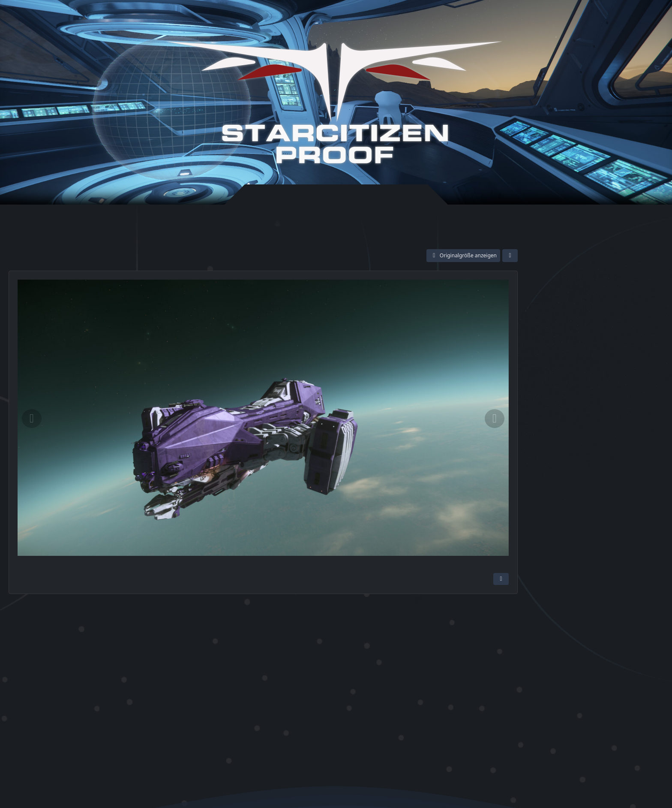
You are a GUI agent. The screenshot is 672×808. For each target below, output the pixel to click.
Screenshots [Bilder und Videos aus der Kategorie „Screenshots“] (554, 438)
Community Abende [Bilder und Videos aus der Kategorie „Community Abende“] (565, 429)
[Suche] (626, 18)
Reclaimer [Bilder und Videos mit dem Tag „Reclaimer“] (558, 499)
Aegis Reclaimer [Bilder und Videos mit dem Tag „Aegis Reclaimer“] (606, 499)
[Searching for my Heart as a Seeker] (627, 271)
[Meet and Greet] (560, 271)
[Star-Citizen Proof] (334, 102)
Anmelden (540, 18)
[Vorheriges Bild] (32, 419)
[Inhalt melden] (501, 579)
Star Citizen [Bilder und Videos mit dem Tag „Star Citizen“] (560, 487)
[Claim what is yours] (594, 271)
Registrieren (586, 18)
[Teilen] (510, 256)
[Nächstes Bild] (495, 419)
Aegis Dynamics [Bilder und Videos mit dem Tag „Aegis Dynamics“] (610, 487)
